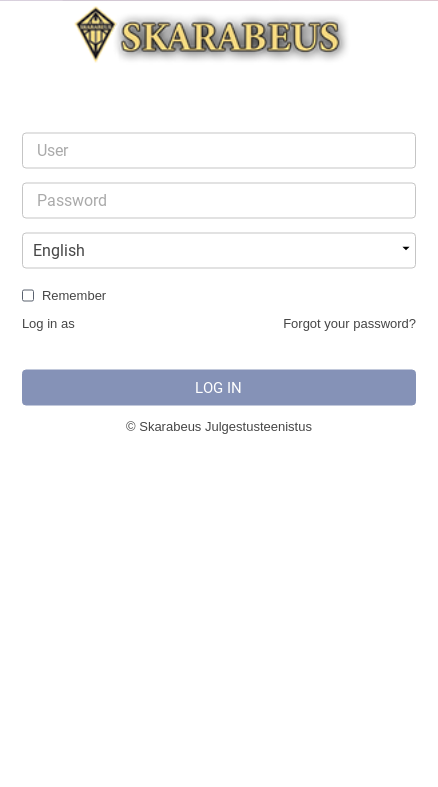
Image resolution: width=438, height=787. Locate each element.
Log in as (48, 323)
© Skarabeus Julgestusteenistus (219, 426)
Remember (74, 295)
